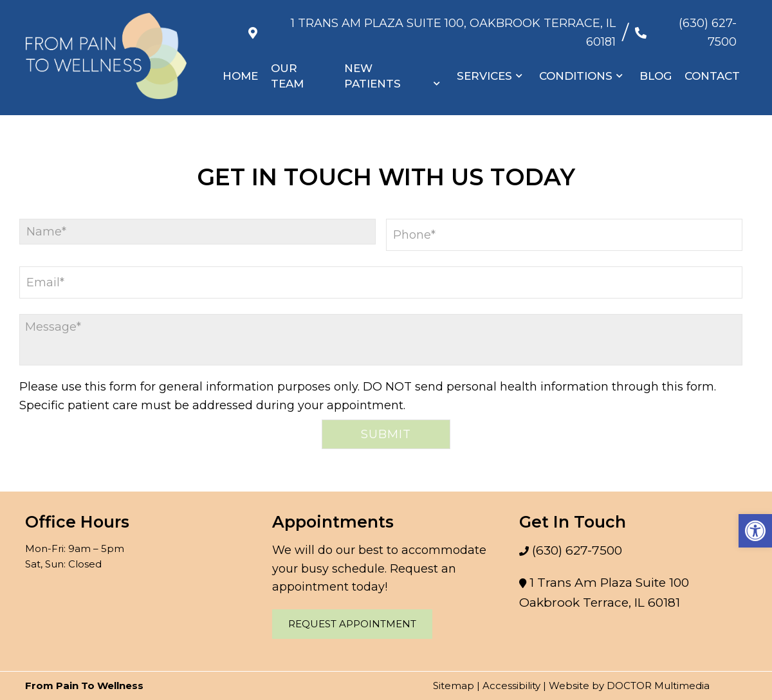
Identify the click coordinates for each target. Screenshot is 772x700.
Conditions (576, 64)
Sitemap (454, 686)
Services (484, 64)
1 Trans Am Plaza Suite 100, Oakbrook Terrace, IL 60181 (435, 26)
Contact (712, 64)
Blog (656, 64)
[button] (755, 531)
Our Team (288, 64)
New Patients (373, 64)
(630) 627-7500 (693, 26)
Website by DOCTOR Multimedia (629, 686)
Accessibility (511, 686)
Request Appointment (352, 624)
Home (241, 64)
